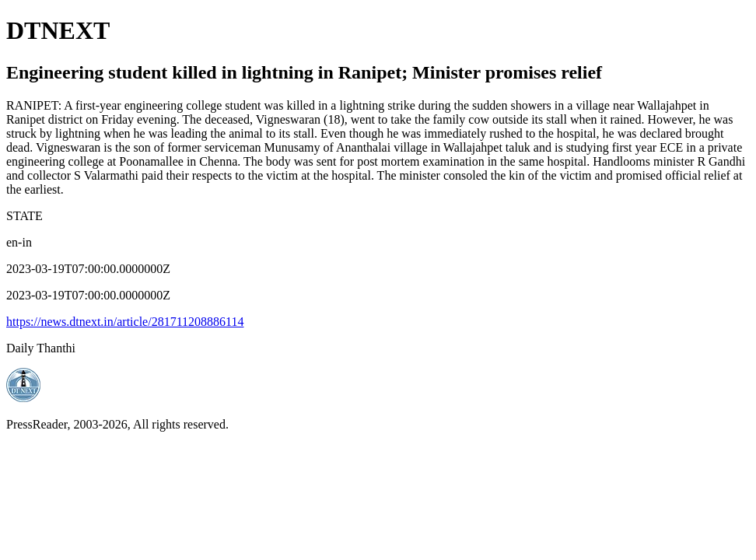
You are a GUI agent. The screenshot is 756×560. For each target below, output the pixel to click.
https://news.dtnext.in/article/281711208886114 (125, 322)
